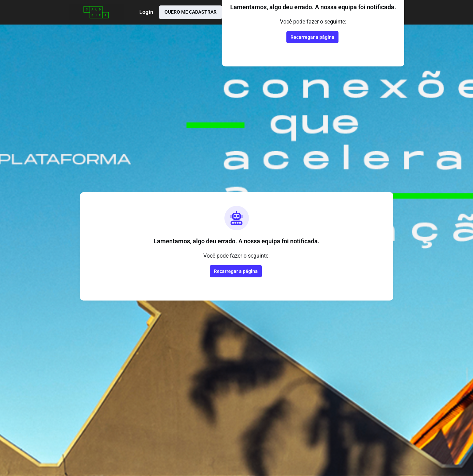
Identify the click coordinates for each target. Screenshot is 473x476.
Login (146, 12)
